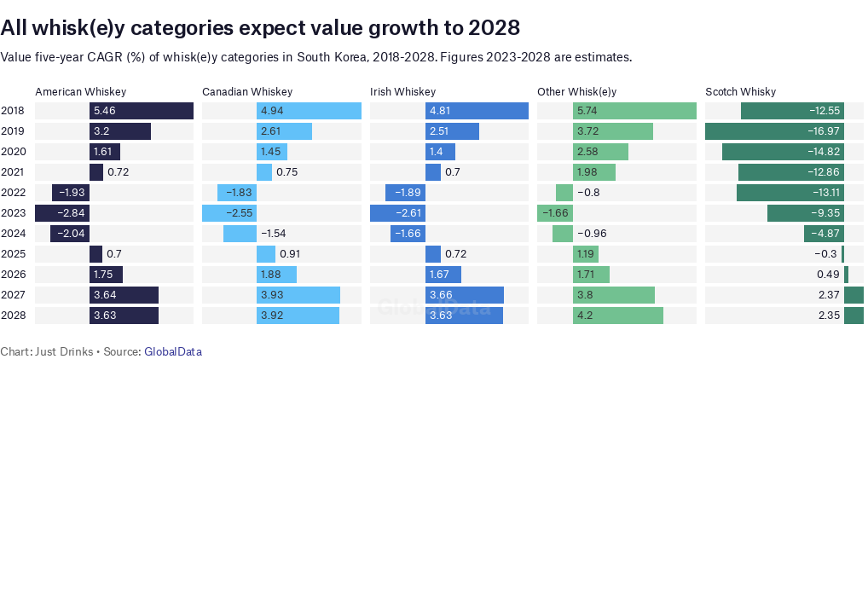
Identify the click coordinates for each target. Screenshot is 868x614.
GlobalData (173, 351)
